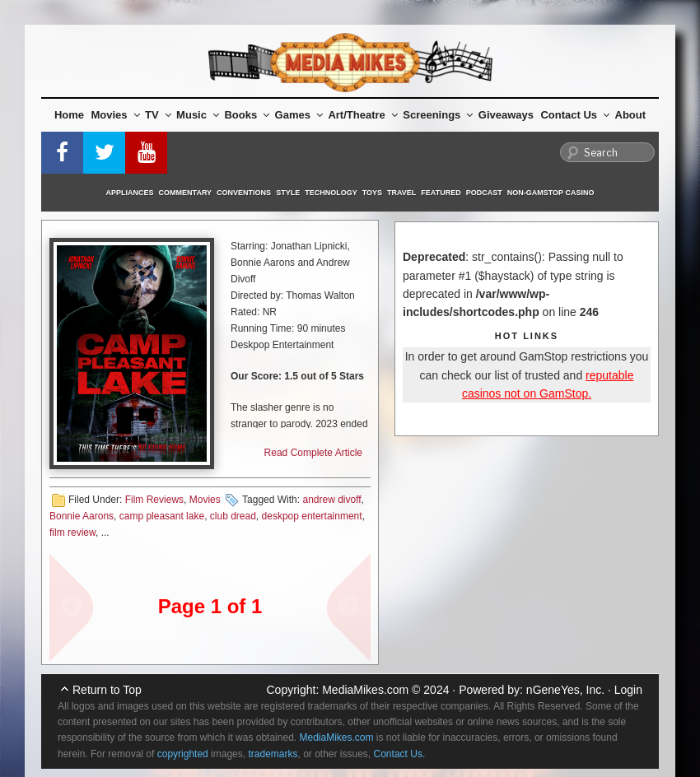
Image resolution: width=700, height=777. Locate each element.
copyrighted (183, 754)
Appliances (130, 193)
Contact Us (575, 115)
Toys (372, 193)
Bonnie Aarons (82, 516)
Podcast (484, 193)
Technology (331, 193)
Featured (441, 193)
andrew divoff (331, 500)
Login (628, 690)
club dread (233, 516)
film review (72, 533)
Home (69, 115)
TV (158, 115)
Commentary (186, 193)
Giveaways (506, 115)
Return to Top (107, 690)
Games (299, 115)
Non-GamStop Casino (551, 193)
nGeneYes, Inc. (565, 690)
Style (288, 193)
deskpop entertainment (312, 516)
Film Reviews (154, 500)
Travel (401, 193)
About (631, 115)
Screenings (438, 115)
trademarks (273, 754)
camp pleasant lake (162, 516)
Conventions (244, 193)
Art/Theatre (362, 115)
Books (247, 115)
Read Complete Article (313, 453)
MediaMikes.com (365, 690)
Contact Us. (400, 754)
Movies (116, 115)
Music (198, 115)
